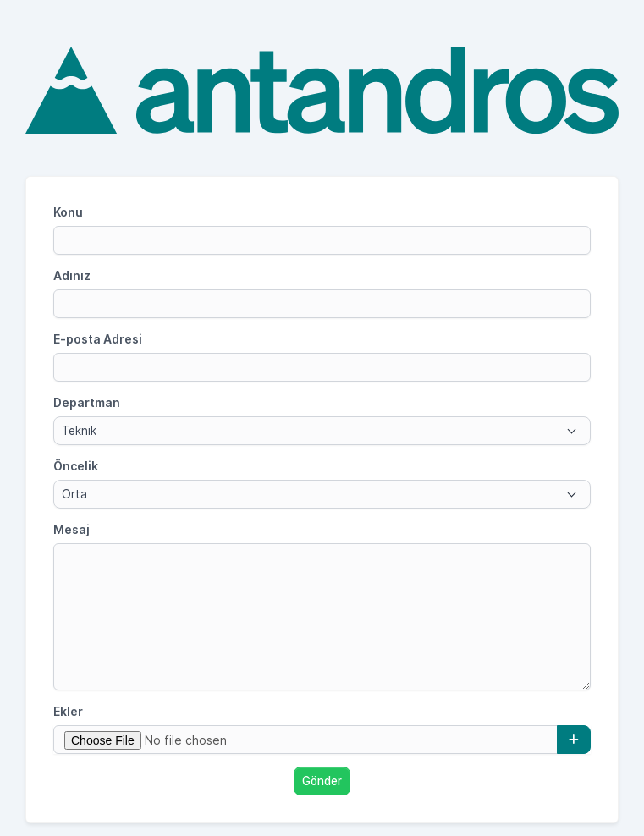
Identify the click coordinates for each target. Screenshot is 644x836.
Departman (87, 402)
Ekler (68, 711)
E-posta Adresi (98, 339)
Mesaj (72, 529)
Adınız (72, 275)
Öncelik (76, 466)
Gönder (322, 781)
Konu (68, 212)
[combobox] (322, 431)
